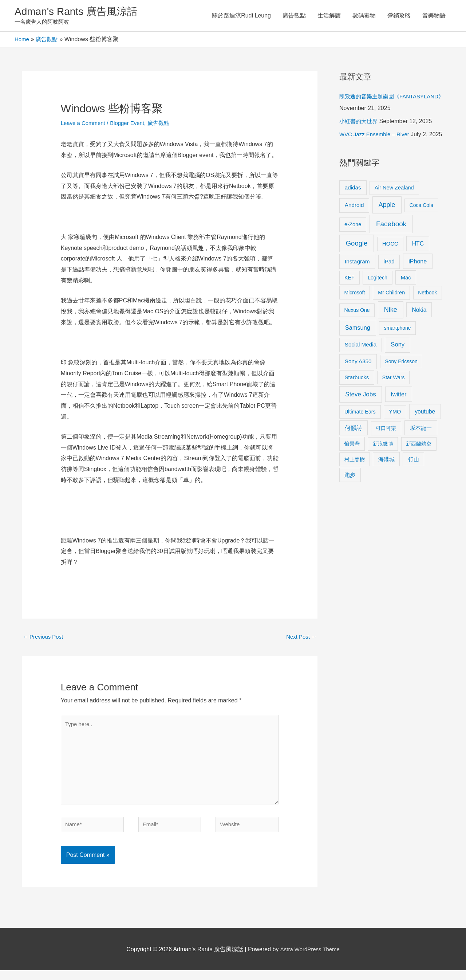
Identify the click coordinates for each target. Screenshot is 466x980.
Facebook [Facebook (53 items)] (391, 249)
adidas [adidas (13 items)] (353, 212)
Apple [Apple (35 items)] (387, 230)
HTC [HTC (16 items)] (418, 268)
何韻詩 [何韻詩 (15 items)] (354, 453)
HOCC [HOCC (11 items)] (390, 268)
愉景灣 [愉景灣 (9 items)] (352, 469)
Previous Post (44, 639)
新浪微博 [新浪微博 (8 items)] (383, 469)
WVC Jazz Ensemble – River (377, 148)
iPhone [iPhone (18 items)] (418, 286)
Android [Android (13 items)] (354, 230)
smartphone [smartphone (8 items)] (398, 353)
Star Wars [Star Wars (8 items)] (394, 403)
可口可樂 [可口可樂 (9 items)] (386, 453)
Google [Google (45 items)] (357, 268)
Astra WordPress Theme (310, 959)
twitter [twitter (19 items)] (398, 419)
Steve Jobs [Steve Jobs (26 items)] (360, 419)
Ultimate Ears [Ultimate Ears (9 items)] (360, 436)
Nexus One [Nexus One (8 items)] (357, 335)
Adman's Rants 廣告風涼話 (80, 12)
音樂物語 (434, 16)
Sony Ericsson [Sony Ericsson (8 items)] (401, 387)
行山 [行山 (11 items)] (414, 484)
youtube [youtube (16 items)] (425, 436)
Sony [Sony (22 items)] (398, 370)
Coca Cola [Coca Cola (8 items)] (421, 230)
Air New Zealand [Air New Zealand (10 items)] (394, 212)
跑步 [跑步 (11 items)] (350, 500)
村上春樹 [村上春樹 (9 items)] (355, 484)
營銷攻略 (399, 16)
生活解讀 (329, 16)
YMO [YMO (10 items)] (395, 436)
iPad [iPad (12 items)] (389, 287)
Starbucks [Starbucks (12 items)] (357, 402)
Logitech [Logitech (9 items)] (378, 302)
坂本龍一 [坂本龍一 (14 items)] (421, 453)
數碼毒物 (364, 16)
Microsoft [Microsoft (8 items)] (355, 318)
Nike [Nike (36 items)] (391, 335)
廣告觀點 (294, 16)
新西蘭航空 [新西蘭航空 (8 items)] (419, 469)
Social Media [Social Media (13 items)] (361, 370)
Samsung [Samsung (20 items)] (358, 353)
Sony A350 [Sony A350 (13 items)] (358, 386)
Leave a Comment (85, 124)
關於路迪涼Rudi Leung (241, 16)
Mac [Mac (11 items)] (406, 302)
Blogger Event (132, 124)
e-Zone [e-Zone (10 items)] (353, 249)
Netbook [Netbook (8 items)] (427, 318)
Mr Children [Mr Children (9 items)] (391, 318)
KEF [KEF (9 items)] (349, 302)
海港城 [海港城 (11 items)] (386, 484)
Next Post (300, 639)
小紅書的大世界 (360, 135)
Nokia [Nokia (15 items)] (419, 335)
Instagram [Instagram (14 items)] (357, 287)
